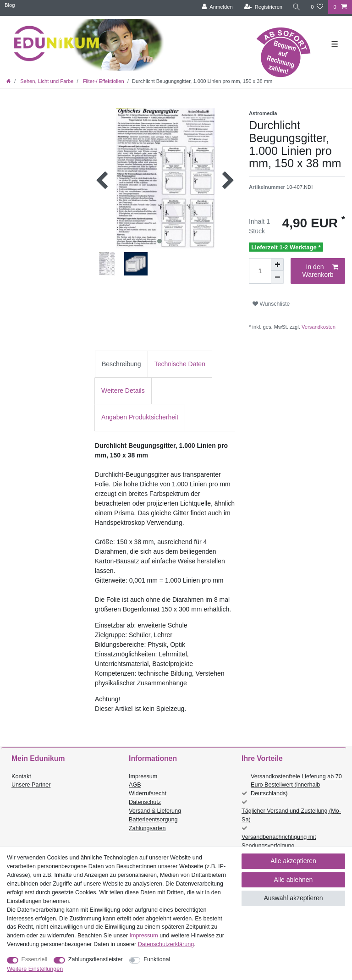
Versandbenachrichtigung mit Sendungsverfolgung (279, 841)
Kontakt (21, 776)
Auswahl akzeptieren (293, 898)
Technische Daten (180, 364)
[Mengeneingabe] (260, 271)
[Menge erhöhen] (277, 264)
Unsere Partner (31, 785)
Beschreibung (121, 364)
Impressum (143, 776)
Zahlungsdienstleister (96, 959)
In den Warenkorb (320, 271)
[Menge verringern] (277, 277)
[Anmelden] (217, 7)
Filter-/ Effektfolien (103, 81)
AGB (135, 785)
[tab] (121, 364)
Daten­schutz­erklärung (166, 944)
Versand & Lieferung (155, 811)
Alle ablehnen (294, 880)
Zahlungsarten (147, 828)
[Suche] (297, 7)
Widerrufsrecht (148, 793)
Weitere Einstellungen (35, 969)
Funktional (157, 959)
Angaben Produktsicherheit (140, 417)
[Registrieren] (263, 7)
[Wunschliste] (317, 7)
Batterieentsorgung (153, 820)
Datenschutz (145, 802)
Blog (10, 5)
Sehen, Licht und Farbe (46, 81)
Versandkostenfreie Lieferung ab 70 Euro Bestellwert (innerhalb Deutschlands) (296, 785)
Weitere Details (123, 391)
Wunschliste (271, 304)
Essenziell (35, 959)
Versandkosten (318, 327)
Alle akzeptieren (293, 861)
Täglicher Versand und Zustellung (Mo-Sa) (291, 815)
